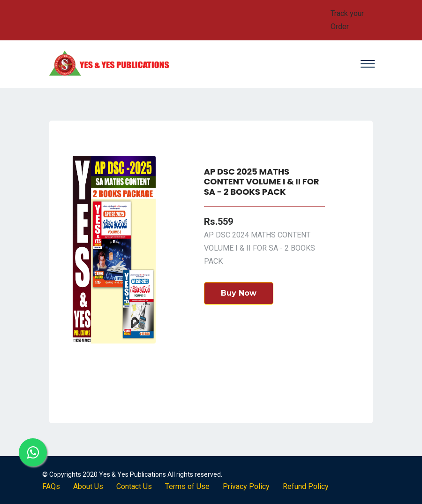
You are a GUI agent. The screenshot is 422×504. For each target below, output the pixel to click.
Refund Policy (306, 486)
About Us (88, 486)
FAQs (51, 486)
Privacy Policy (246, 486)
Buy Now (239, 293)
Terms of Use (187, 486)
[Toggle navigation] (365, 64)
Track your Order (347, 20)
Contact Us (134, 486)
